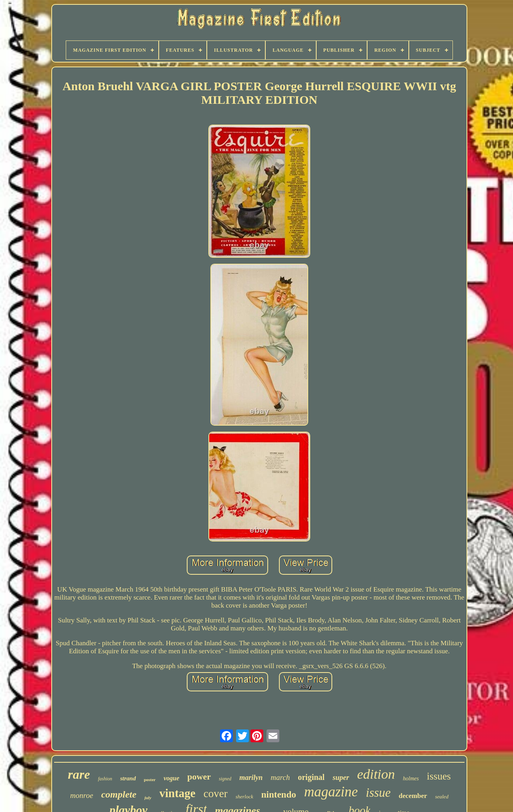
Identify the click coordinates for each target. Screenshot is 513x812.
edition (376, 774)
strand (128, 778)
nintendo (279, 795)
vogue (171, 778)
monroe (82, 795)
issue (378, 793)
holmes (411, 779)
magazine (331, 792)
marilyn (251, 778)
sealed (442, 797)
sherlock (244, 797)
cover (216, 794)
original (311, 777)
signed (225, 779)
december (413, 796)
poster (150, 780)
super (341, 778)
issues (439, 776)
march (280, 777)
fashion (105, 779)
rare (79, 774)
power (199, 777)
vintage (178, 793)
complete (119, 794)
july (148, 798)
